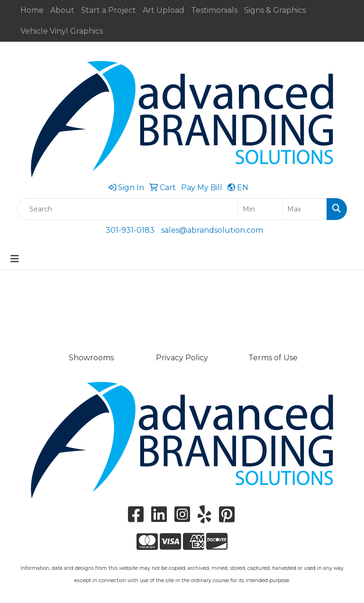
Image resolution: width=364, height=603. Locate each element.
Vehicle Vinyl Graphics (62, 31)
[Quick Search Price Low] (260, 209)
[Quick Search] (127, 209)
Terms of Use (273, 358)
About (62, 10)
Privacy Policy (182, 358)
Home (32, 10)
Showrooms (91, 358)
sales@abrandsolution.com (212, 230)
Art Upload (164, 10)
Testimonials (214, 10)
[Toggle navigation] (15, 259)
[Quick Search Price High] (305, 209)
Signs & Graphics (275, 10)
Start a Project (109, 10)
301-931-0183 (130, 230)
